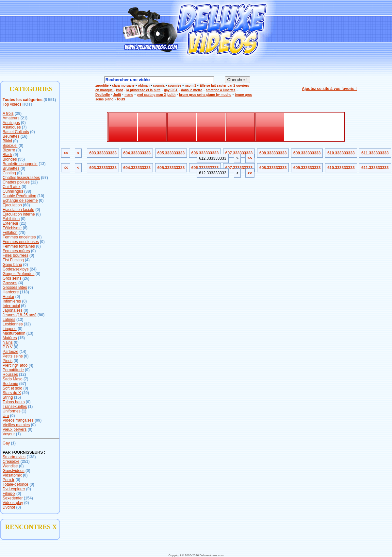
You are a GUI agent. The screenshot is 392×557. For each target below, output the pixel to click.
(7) (24, 127)
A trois (8, 113)
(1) (31, 407)
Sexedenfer (13, 498)
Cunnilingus (13, 191)
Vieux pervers (15, 429)
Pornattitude (13, 370)
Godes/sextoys (16, 269)
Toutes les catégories (23, 100)
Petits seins (13, 356)
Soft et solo (12, 388)
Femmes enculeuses (21, 242)
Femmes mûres (16, 251)
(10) (41, 196)
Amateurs (11, 118)
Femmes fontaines (19, 246)
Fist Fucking (13, 260)
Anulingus (11, 123)
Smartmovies (14, 457)
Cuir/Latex (12, 187)
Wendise (10, 466)
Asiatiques (12, 127)
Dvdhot (9, 507)
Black (7, 155)
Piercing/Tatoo (15, 365)
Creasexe (11, 461)
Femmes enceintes (19, 237)
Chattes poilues (16, 182)
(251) (25, 461)
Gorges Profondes (18, 274)
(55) (21, 159)
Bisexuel (10, 146)
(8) (25, 228)
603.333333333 (103, 153)
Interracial (11, 306)
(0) (23, 123)
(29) (18, 113)
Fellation (10, 233)
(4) (27, 260)
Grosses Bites (15, 287)
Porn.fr (8, 480)
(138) (31, 457)
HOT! (27, 104)
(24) (33, 269)
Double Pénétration (19, 196)
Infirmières (12, 301)
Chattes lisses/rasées (21, 178)
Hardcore (11, 292)
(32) (27, 324)
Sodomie (10, 384)
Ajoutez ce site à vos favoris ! (329, 89)
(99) (38, 420)
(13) (42, 164)
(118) (24, 292)
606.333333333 (205, 153)
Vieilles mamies (16, 425)
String (8, 397)
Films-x (9, 494)
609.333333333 (307, 153)
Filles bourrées (16, 255)
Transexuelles (15, 407)
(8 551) (50, 100)
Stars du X (12, 393)
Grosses (10, 283)
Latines (9, 320)
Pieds (8, 361)
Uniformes (12, 411)
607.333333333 (239, 153)
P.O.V (8, 347)
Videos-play (13, 503)
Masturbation (14, 333)
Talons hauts (14, 402)
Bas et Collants (16, 132)
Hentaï (8, 297)
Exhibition (11, 219)
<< (66, 153)
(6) (23, 306)
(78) (22, 233)
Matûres (10, 338)
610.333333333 (341, 153)
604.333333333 (137, 153)
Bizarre (9, 150)
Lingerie (10, 329)
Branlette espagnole (20, 164)
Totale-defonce (16, 484)
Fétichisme (12, 228)
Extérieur (10, 223)
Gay (6, 443)
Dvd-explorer (14, 489)
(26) (26, 278)
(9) (16, 155)
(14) (23, 352)
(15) (21, 338)
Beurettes (11, 136)
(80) (41, 315)
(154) (28, 498)
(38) (28, 191)
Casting (9, 173)
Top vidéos (12, 104)
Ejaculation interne (19, 214)
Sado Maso (13, 379)
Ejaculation (12, 205)
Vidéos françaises (18, 420)
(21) (24, 118)
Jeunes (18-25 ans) (19, 315)
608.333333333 (273, 153)
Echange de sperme (20, 200)
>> (250, 158)
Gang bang (12, 265)
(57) (44, 178)
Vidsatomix (12, 475)
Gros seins (12, 278)
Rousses (10, 374)
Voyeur (9, 434)
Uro (6, 416)
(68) (26, 205)
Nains (8, 342)
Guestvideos (14, 471)
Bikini (7, 141)
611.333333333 (375, 153)
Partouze (10, 352)
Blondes (10, 159)
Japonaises (13, 310)
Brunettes (11, 168)
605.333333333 (171, 153)
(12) (34, 182)
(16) (24, 136)
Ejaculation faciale (18, 210)
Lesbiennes (13, 324)
